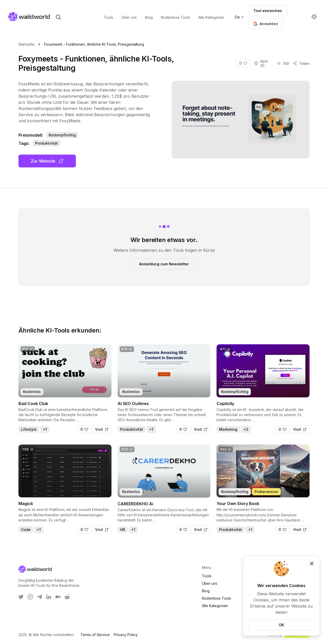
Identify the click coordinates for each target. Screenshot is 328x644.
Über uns (210, 583)
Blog (206, 591)
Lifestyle (29, 429)
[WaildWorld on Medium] (58, 597)
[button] (266, 24)
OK (281, 625)
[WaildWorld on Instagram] (30, 597)
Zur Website (47, 161)
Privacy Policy (126, 635)
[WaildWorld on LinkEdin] (49, 597)
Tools (207, 576)
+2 (246, 429)
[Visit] (102, 429)
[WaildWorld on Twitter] (21, 597)
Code (26, 530)
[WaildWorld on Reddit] (67, 597)
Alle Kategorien (215, 606)
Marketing (228, 429)
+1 (45, 429)
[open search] (58, 17)
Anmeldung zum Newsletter (164, 264)
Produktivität (47, 143)
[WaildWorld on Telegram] (39, 597)
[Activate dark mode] (314, 17)
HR (123, 530)
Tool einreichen (268, 11)
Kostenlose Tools (217, 598)
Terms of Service (95, 635)
